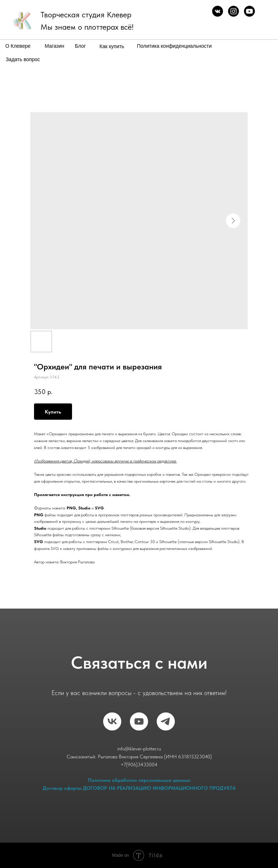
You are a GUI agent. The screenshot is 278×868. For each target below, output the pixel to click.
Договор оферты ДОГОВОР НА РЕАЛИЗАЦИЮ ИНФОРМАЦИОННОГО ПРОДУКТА (139, 788)
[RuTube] (139, 721)
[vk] (112, 721)
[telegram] (166, 721)
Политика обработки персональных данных (139, 780)
